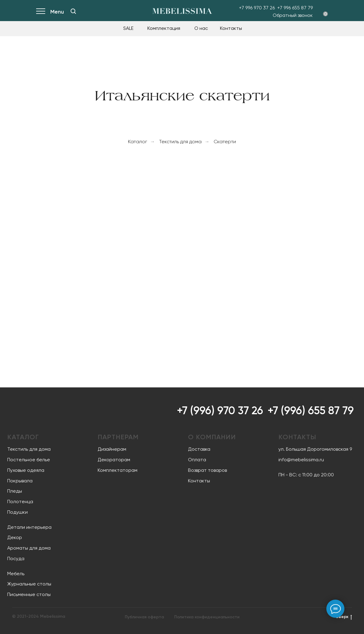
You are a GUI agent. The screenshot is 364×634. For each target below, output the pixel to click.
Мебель (16, 574)
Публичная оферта (144, 617)
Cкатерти (225, 142)
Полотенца (20, 502)
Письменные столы (29, 594)
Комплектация (164, 28)
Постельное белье (29, 460)
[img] (73, 11)
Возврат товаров (207, 470)
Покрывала (20, 481)
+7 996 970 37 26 (257, 8)
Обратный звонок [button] (293, 15)
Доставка (199, 449)
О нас (201, 28)
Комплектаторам (118, 470)
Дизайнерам (112, 449)
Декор (15, 537)
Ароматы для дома (29, 548)
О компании (212, 437)
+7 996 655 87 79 (295, 8)
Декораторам (114, 460)
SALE (128, 28)
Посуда (16, 558)
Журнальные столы (29, 584)
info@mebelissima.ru (301, 460)
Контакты (231, 28)
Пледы (15, 491)
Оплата (197, 460)
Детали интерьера (29, 527)
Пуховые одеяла (26, 470)
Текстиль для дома (180, 142)
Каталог (138, 142)
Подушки (17, 512)
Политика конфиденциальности (207, 617)
